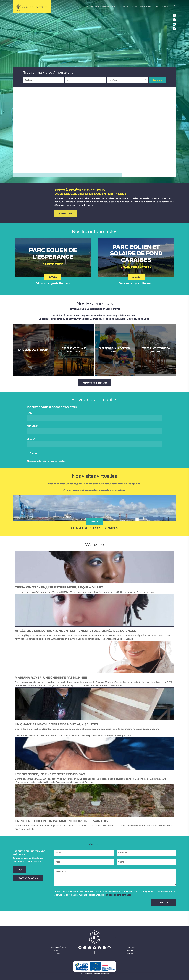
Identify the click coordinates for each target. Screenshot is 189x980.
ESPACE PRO (146, 7)
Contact (131, 953)
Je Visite (53, 277)
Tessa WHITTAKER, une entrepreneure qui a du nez (59, 588)
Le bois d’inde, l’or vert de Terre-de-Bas (50, 774)
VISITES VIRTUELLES (127, 7)
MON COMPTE (161, 7)
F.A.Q (58, 953)
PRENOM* (32, 426)
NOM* (30, 413)
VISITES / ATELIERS (90, 7)
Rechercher (157, 80)
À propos (131, 950)
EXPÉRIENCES (108, 7)
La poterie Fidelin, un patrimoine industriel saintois (61, 821)
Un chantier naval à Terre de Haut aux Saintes (56, 724)
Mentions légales (58, 947)
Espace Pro (131, 947)
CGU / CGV (58, 950)
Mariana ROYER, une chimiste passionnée (51, 678)
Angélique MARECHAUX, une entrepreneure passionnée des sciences (75, 631)
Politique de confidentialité (118, 895)
